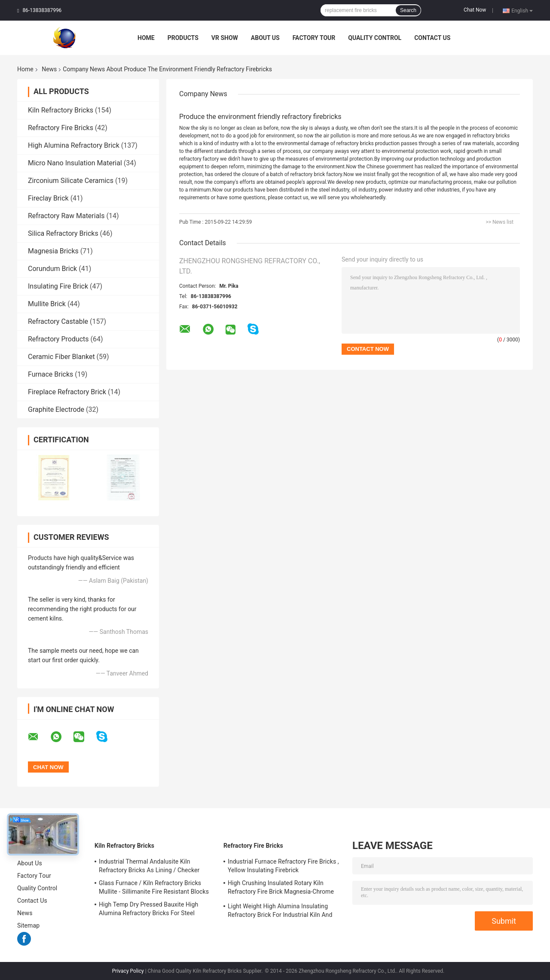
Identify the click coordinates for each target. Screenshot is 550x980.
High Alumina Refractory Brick (74, 145)
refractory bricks (355, 143)
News (49, 69)
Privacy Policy (128, 971)
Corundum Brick (52, 269)
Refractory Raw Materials (66, 216)
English (522, 10)
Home (146, 38)
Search (408, 10)
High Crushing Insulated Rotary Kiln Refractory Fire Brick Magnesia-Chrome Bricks (281, 889)
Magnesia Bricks (53, 251)
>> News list (500, 222)
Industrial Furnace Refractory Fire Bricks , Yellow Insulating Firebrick (283, 866)
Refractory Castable (58, 321)
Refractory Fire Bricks (61, 128)
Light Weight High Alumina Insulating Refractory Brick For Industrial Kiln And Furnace (280, 912)
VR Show (225, 38)
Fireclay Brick (48, 198)
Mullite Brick (47, 304)
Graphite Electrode (56, 409)
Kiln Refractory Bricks (61, 110)
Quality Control (375, 38)
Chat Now (475, 10)
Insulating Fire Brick (58, 286)
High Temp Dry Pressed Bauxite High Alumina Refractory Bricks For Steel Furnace (148, 910)
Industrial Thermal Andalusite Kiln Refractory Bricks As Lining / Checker (149, 866)
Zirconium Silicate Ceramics (71, 181)
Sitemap (28, 925)
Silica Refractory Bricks (63, 233)
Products (183, 38)
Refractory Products (58, 339)
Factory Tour (314, 38)
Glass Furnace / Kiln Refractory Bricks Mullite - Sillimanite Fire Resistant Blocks (154, 887)
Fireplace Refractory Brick (67, 392)
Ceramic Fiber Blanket (61, 357)
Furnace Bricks (50, 374)
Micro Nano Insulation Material (75, 163)
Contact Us (432, 38)
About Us (265, 38)
